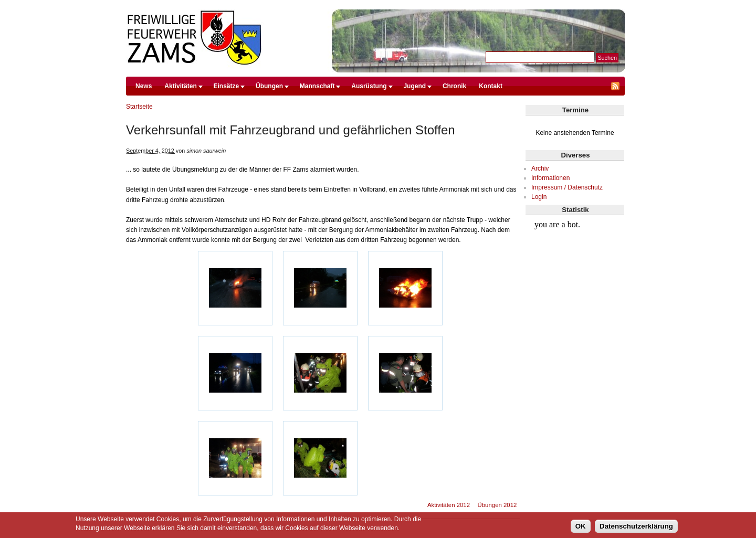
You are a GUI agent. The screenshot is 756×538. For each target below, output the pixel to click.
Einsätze (227, 86)
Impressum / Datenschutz (567, 187)
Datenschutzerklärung (636, 526)
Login (539, 197)
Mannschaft (317, 86)
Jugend (414, 86)
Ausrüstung (369, 86)
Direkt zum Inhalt (375, 5)
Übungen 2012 (497, 505)
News (144, 86)
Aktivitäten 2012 (449, 505)
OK (581, 526)
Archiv (540, 168)
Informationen (550, 178)
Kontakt (491, 86)
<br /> (575, 255)
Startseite (139, 107)
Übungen (269, 86)
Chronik (454, 86)
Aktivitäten (180, 86)
